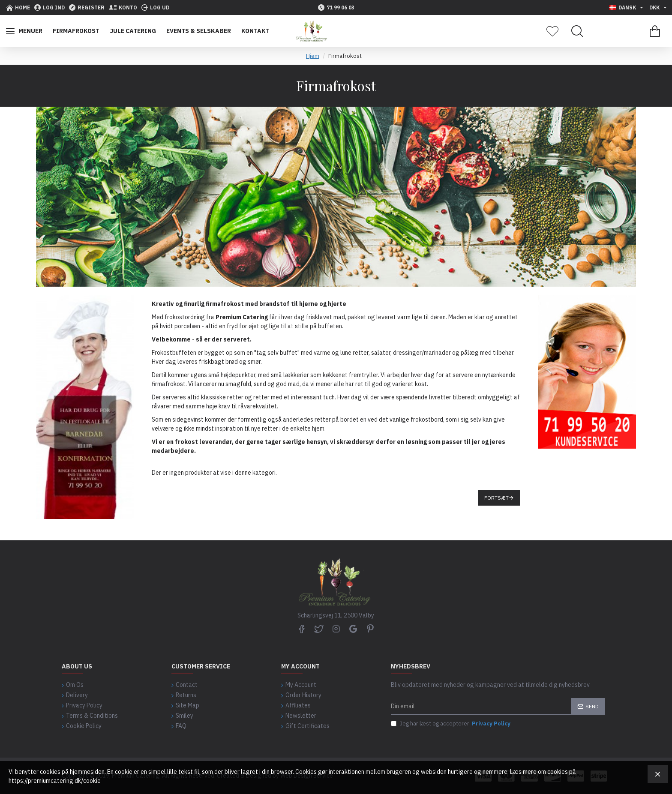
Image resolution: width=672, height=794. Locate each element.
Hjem (313, 56)
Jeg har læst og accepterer (451, 724)
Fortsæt (496, 498)
